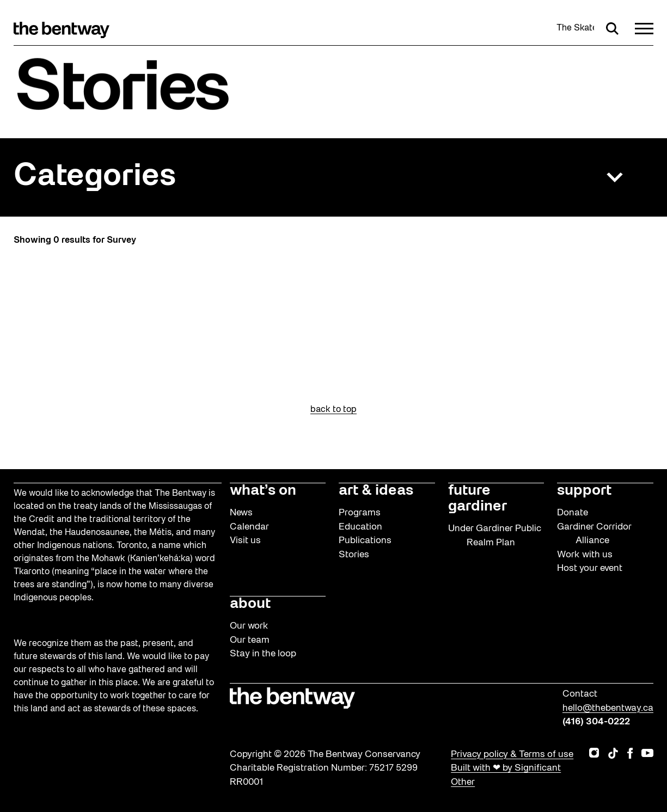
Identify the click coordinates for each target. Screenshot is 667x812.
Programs (360, 513)
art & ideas (376, 491)
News (241, 513)
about (250, 604)
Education (360, 527)
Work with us (585, 555)
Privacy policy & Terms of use (512, 755)
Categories (95, 177)
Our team (250, 640)
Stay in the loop (263, 654)
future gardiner (478, 499)
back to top (333, 410)
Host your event (590, 568)
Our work (249, 626)
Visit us (245, 541)
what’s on (263, 491)
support (584, 491)
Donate (573, 513)
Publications (365, 541)
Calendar (249, 527)
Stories (354, 555)
